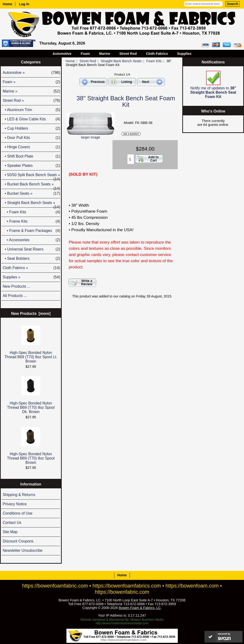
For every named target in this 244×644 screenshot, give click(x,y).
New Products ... (16, 286)
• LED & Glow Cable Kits (31, 119)
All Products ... (15, 296)
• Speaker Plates (31, 166)
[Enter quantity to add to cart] (131, 159)
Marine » (31, 91)
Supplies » (31, 277)
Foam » (31, 82)
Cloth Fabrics (157, 54)
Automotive (62, 54)
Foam (85, 54)
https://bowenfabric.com (122, 592)
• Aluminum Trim (31, 110)
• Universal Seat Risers (31, 249)
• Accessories (31, 240)
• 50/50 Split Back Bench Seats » (31, 176)
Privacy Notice (15, 504)
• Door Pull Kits (31, 138)
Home (8, 4)
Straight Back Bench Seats (121, 61)
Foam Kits (154, 61)
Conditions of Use (18, 513)
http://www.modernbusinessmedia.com (122, 623)
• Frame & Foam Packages (31, 231)
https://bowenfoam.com (192, 586)
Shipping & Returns (19, 495)
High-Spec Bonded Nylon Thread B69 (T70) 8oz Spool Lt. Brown (31, 345)
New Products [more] (31, 314)
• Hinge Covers (31, 147)
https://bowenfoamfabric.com (55, 586)
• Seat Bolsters (31, 259)
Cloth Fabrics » (31, 268)
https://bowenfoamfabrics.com (127, 586)
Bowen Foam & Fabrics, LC (140, 608)
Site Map (10, 532)
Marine (105, 54)
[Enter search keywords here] (203, 4)
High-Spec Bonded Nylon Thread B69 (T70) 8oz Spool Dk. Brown (31, 395)
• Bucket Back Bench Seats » (31, 185)
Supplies (184, 54)
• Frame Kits (31, 221)
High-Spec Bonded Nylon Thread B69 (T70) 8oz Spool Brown (31, 446)
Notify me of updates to (213, 85)
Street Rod (88, 61)
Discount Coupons (18, 541)
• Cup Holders (31, 128)
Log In (24, 4)
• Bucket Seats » (31, 194)
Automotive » (31, 73)
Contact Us (12, 523)
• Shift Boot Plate (31, 156)
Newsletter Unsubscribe (23, 550)
